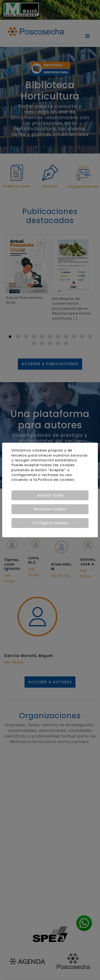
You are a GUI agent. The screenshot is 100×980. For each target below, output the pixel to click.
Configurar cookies (50, 523)
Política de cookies (56, 480)
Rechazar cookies (50, 509)
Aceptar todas (50, 495)
